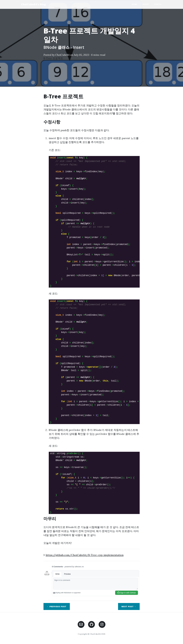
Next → (129, 606)
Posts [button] (158, 4)
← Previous (57, 606)
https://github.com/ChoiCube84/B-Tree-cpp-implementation (85, 555)
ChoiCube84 (62, 55)
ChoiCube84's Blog (33, 4)
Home (135, 4)
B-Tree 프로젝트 (53, 58)
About (146, 4)
